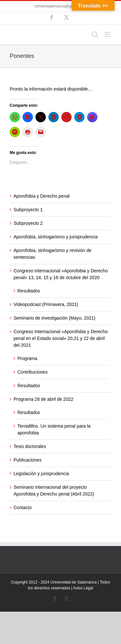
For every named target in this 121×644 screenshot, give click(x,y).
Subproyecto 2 (28, 223)
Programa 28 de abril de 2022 (43, 399)
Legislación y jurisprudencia (41, 474)
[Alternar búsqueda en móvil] (95, 34)
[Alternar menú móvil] (108, 34)
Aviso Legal (83, 588)
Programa (27, 358)
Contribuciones (32, 372)
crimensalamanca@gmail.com (60, 6)
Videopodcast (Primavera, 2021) (46, 304)
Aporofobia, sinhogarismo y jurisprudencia (56, 237)
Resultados (29, 291)
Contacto (23, 508)
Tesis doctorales (30, 446)
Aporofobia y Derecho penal (42, 196)
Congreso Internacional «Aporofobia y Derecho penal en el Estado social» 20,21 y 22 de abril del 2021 (61, 338)
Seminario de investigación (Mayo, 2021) (55, 318)
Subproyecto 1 (28, 210)
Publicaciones (27, 460)
